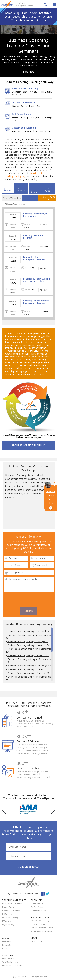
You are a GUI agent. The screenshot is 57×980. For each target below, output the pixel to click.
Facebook (43, 894)
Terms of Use (37, 941)
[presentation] (29, 599)
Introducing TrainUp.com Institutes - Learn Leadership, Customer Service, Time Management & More (28, 17)
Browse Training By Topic (42, 928)
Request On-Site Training (41, 931)
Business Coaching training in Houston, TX (28, 645)
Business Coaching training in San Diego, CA (29, 666)
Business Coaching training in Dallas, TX (27, 669)
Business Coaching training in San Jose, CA (28, 673)
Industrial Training (10, 918)
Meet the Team (9, 959)
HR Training (7, 914)
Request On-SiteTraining (49, 198)
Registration (7, 945)
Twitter (48, 894)
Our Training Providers (12, 966)
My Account (7, 941)
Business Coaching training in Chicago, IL (28, 641)
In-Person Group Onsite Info (51, 500)
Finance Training (9, 907)
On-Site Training (38, 907)
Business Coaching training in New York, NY (29, 631)
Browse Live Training (40, 921)
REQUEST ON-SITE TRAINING (28, 445)
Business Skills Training (12, 904)
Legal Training (8, 925)
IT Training (7, 921)
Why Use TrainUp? (10, 962)
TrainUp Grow (37, 904)
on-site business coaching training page (25, 175)
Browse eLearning (39, 924)
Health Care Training (11, 911)
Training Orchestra (39, 911)
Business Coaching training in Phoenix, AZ (28, 655)
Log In (5, 948)
